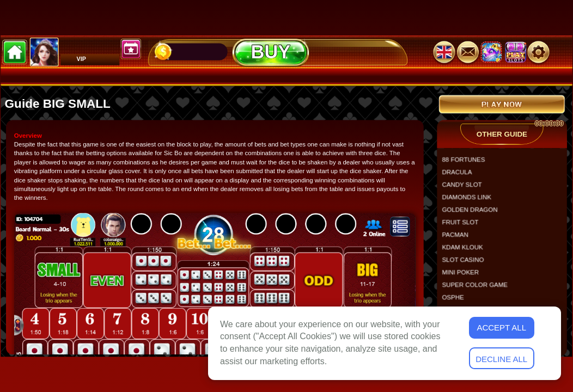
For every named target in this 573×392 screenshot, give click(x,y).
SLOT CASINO (467, 263)
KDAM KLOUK (466, 251)
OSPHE (456, 301)
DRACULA (461, 176)
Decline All (501, 359)
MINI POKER (464, 276)
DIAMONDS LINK (470, 201)
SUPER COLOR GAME (478, 288)
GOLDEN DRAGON (473, 214)
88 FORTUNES (467, 164)
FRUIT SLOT (464, 226)
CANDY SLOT (465, 189)
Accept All (501, 327)
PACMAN (459, 238)
